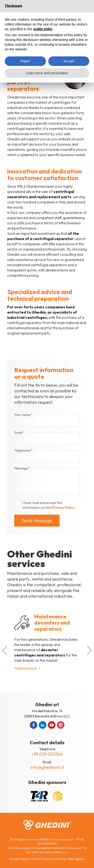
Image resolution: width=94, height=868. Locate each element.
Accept (69, 61)
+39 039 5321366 (47, 754)
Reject (25, 61)
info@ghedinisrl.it (47, 767)
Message (22, 468)
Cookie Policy (40, 859)
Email (19, 433)
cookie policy (43, 29)
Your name (23, 415)
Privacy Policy (63, 508)
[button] (5, 651)
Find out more (25, 668)
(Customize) (58, 859)
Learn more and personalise (47, 73)
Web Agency (76, 859)
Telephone (23, 450)
